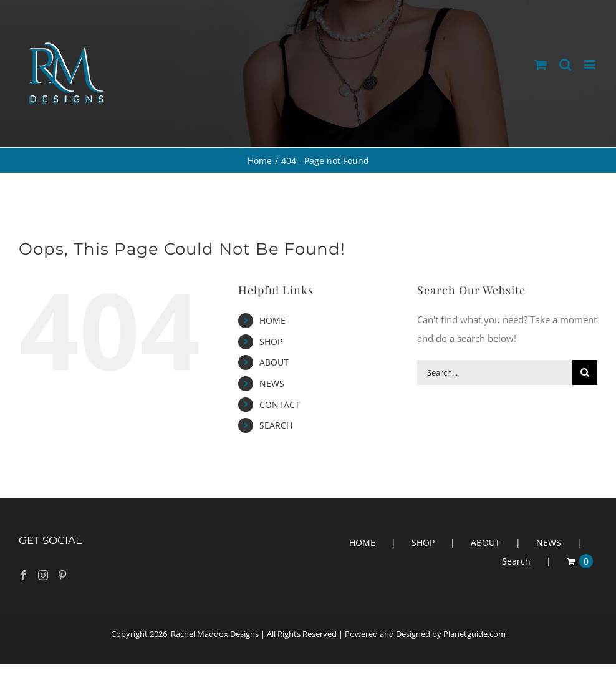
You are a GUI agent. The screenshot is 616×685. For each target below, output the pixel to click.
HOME (272, 320)
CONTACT (280, 405)
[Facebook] (24, 575)
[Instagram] (43, 575)
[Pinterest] (62, 575)
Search (516, 561)
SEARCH (276, 425)
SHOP (271, 342)
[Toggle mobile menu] (591, 65)
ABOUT (274, 362)
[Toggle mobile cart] (541, 65)
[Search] (585, 372)
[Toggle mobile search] (565, 65)
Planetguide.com (474, 634)
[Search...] (495, 372)
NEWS (272, 383)
